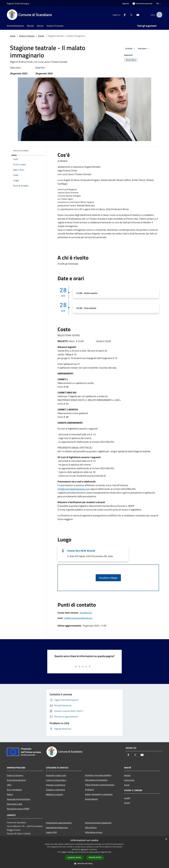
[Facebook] (122, 15)
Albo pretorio (91, 827)
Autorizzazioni (91, 799)
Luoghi (127, 798)
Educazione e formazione (96, 780)
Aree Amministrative (16, 780)
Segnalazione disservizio (57, 827)
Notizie (127, 775)
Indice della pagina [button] (21, 151)
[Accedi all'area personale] (142, 4)
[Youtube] (135, 15)
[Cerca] (159, 15)
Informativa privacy (94, 832)
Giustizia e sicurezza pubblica (98, 775)
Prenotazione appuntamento (59, 823)
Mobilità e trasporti (55, 794)
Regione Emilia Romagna (18, 3)
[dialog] (84, 852)
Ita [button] (159, 4)
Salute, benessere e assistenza (99, 794)
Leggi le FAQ (51, 832)
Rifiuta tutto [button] (95, 857)
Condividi (130, 49)
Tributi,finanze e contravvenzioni (100, 785)
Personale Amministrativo (19, 799)
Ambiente (89, 789)
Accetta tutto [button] (74, 858)
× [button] (166, 839)
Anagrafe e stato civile (56, 775)
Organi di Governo (15, 775)
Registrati (126, 4)
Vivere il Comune (27, 36)
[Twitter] (129, 15)
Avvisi (127, 785)
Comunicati (129, 780)
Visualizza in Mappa (108, 578)
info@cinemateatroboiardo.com (74, 489)
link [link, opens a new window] (110, 852)
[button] (84, 863)
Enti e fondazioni (14, 790)
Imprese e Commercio (56, 785)
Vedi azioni (144, 49)
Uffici (9, 785)
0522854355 (86, 613)
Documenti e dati (15, 804)
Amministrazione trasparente (98, 823)
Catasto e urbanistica (55, 790)
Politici (10, 794)
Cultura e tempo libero (56, 780)
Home (13, 36)
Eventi (41, 36)
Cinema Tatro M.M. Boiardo (81, 551)
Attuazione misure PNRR (18, 809)
